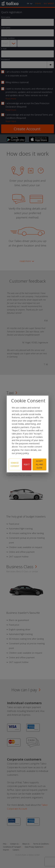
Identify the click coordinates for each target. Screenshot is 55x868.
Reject (27, 464)
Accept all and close (39, 464)
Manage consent (15, 464)
